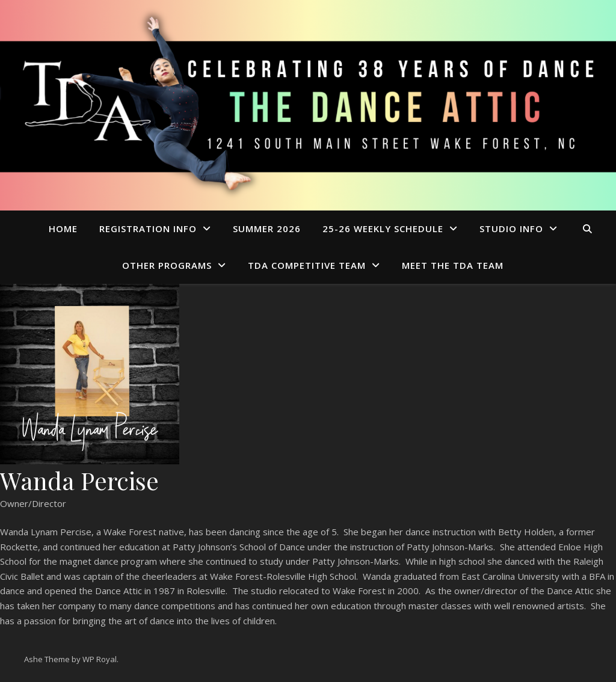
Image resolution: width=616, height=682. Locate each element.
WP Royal (100, 659)
